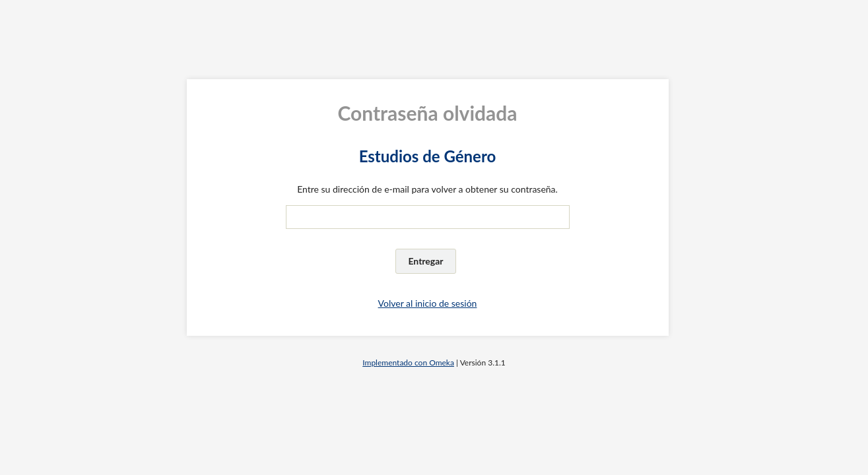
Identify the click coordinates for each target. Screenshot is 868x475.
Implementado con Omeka (408, 363)
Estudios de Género (428, 156)
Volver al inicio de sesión (428, 303)
